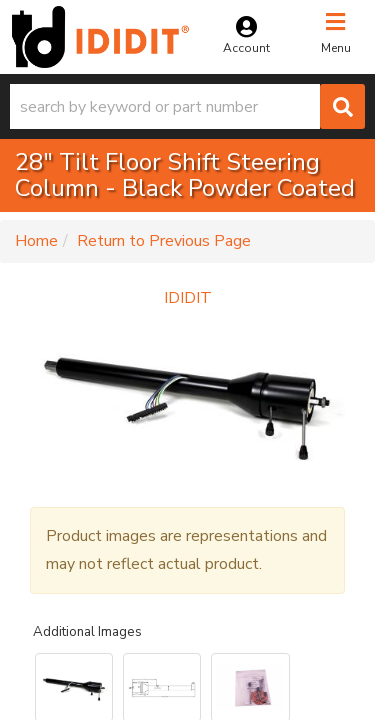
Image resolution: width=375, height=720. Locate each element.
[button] (187, 106)
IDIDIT (188, 298)
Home (36, 241)
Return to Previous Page (164, 241)
